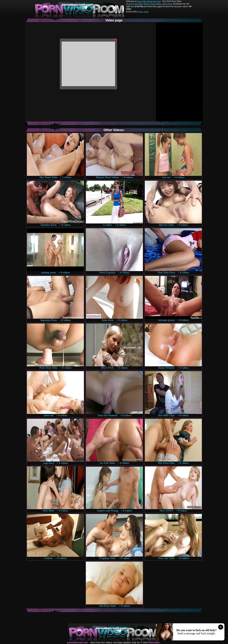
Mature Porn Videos (152, 4)
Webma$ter (154, 643)
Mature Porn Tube (134, 4)
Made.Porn (167, 4)
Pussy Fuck (143, 12)
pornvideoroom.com (77, 643)
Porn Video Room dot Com (149, 1)
